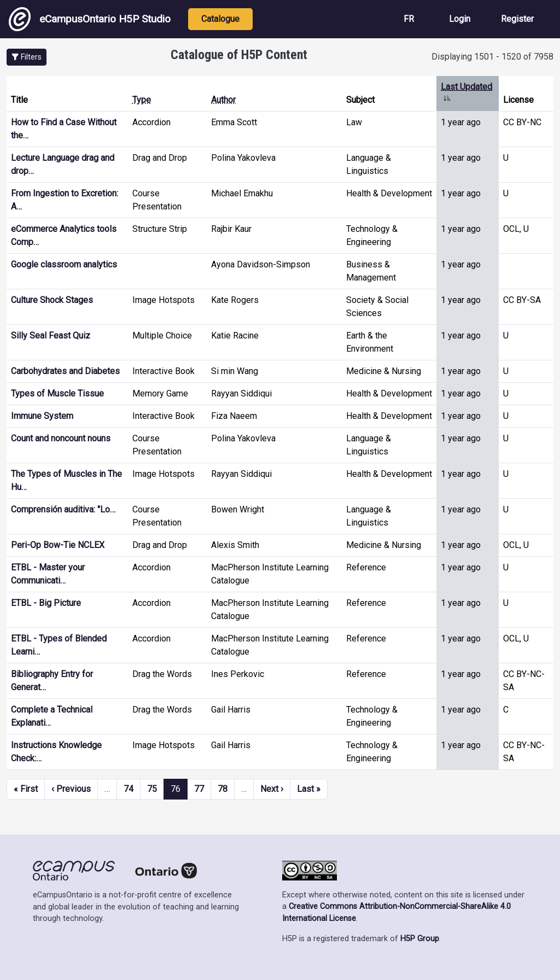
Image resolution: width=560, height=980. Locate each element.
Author (223, 100)
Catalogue (220, 19)
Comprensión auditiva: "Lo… (63, 509)
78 (223, 789)
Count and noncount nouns (61, 438)
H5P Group (420, 939)
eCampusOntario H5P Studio (90, 19)
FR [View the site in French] (409, 19)
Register (517, 19)
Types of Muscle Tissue (57, 393)
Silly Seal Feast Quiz (51, 336)
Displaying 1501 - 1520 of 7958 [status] (492, 57)
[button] (27, 57)
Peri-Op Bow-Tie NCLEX (58, 545)
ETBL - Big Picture (46, 603)
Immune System (42, 416)
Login (460, 19)
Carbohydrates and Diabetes (65, 371)
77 (199, 789)
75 (152, 789)
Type (142, 100)
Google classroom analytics (64, 264)
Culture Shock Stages (52, 300)
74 (129, 789)
